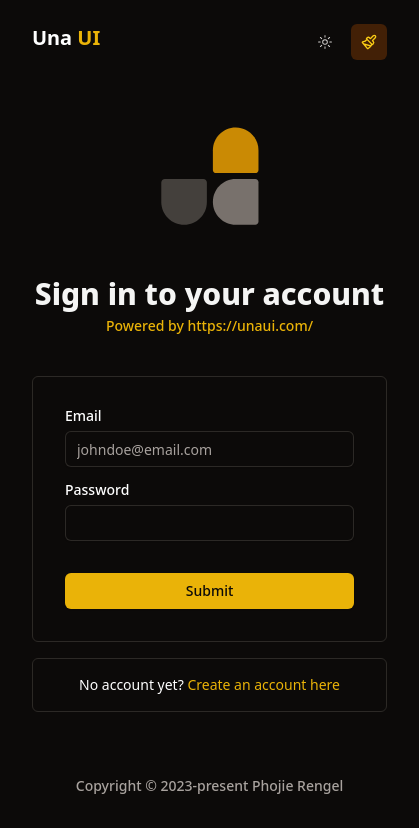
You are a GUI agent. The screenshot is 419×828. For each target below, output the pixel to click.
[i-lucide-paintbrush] (369, 42)
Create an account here (263, 684)
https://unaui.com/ (250, 325)
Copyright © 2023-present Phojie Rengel (209, 785)
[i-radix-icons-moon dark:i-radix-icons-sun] (325, 42)
